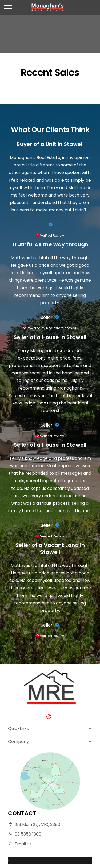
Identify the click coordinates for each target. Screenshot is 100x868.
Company (18, 742)
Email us (23, 844)
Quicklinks (18, 729)
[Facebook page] (50, 717)
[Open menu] (8, 7)
